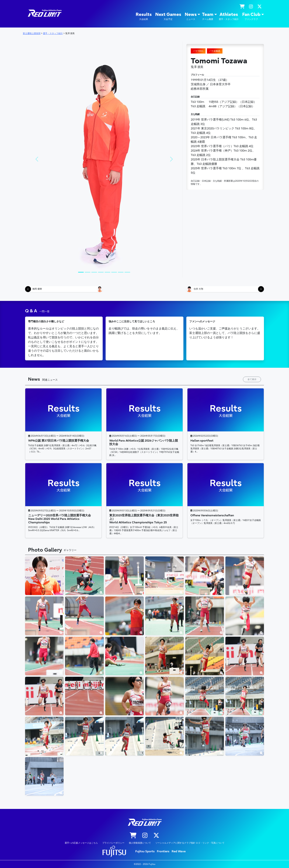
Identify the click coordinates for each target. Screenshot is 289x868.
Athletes (229, 16)
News (191, 16)
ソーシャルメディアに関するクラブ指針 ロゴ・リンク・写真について (190, 843)
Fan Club (251, 16)
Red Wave (179, 851)
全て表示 (252, 379)
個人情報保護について (140, 843)
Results (144, 16)
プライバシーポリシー (113, 843)
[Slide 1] (81, 272)
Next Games (168, 16)
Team (208, 16)
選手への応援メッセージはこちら (81, 843)
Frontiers (163, 851)
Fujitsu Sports (145, 851)
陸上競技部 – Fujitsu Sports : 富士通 (44, 13)
